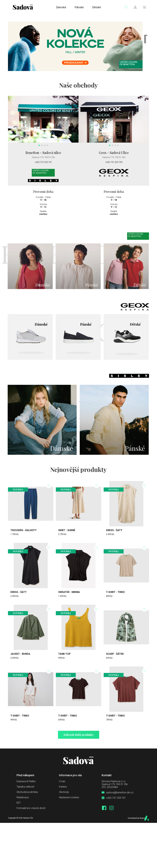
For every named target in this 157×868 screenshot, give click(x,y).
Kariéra (63, 787)
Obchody (64, 792)
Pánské (79, 8)
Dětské (97, 8)
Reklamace (23, 797)
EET (19, 803)
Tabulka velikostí (25, 787)
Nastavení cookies (69, 797)
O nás (62, 781)
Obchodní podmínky (27, 792)
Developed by (135, 818)
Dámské (61, 8)
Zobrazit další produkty (79, 735)
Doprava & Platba (26, 781)
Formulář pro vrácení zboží (31, 808)
